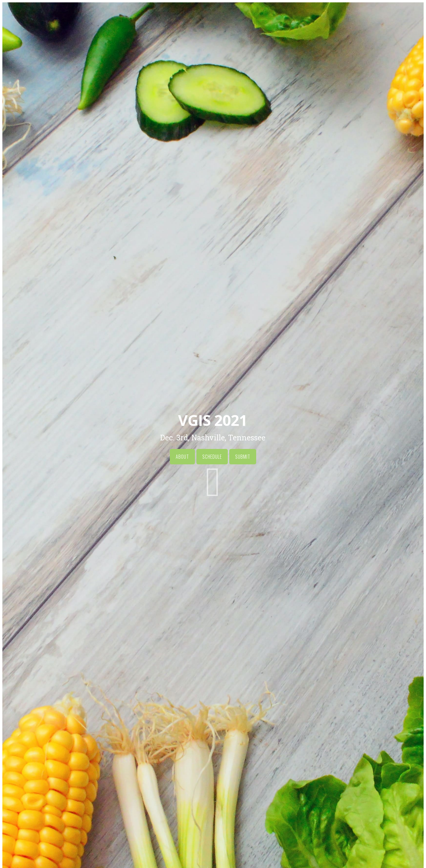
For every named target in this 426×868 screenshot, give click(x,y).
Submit (243, 457)
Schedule (212, 457)
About (182, 457)
